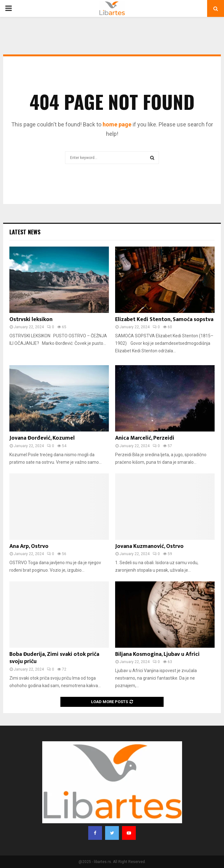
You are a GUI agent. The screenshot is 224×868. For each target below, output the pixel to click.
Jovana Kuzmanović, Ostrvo (149, 546)
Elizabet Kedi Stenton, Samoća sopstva (164, 319)
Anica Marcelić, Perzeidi (145, 438)
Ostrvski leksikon (31, 319)
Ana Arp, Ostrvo (29, 546)
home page (117, 124)
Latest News (25, 232)
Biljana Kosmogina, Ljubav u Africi (157, 654)
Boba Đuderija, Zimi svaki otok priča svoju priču (54, 658)
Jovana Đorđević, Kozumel (42, 438)
